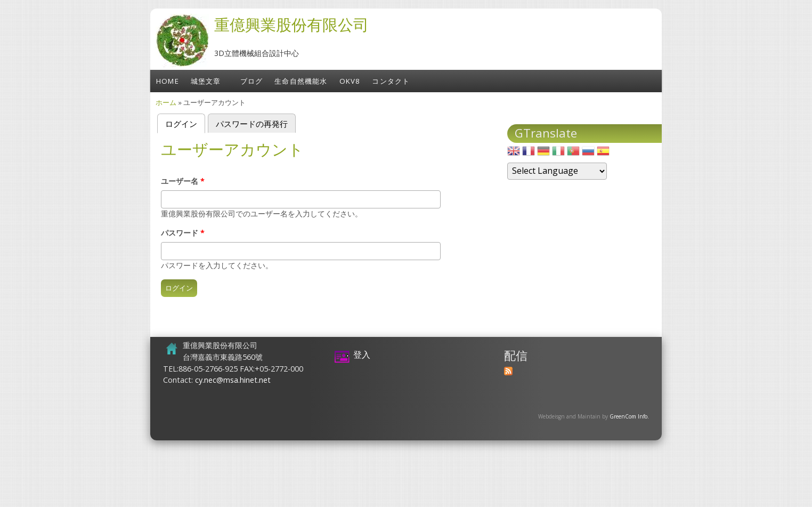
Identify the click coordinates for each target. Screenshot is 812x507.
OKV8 (350, 81)
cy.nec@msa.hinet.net (233, 380)
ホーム (166, 102)
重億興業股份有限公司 (291, 24)
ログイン (185, 123)
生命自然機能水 (301, 81)
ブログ (252, 81)
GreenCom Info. (629, 416)
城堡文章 (206, 81)
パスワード (183, 233)
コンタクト (391, 81)
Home (168, 81)
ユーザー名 (183, 181)
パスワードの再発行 (252, 124)
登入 (362, 355)
